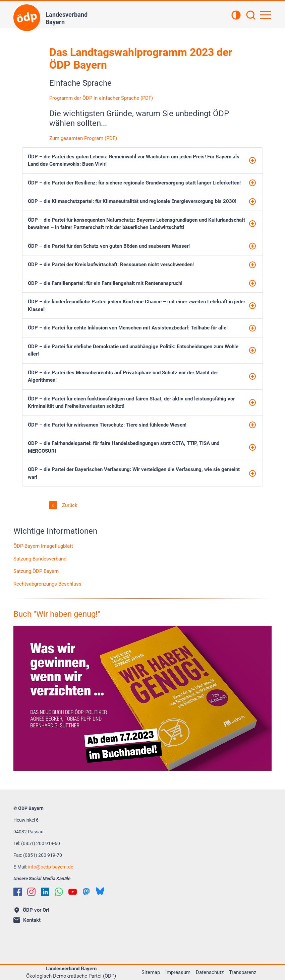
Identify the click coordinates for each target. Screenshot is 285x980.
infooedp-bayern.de (51, 867)
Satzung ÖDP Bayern (36, 571)
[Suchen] (251, 16)
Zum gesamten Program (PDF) (83, 138)
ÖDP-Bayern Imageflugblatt (43, 546)
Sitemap (151, 972)
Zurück (69, 505)
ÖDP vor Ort (32, 910)
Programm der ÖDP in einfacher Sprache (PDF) (101, 98)
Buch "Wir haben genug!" (57, 614)
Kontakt (27, 920)
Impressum (178, 972)
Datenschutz (210, 972)
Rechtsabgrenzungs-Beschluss (47, 584)
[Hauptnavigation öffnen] (266, 15)
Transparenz (243, 972)
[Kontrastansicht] (236, 16)
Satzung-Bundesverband (40, 559)
